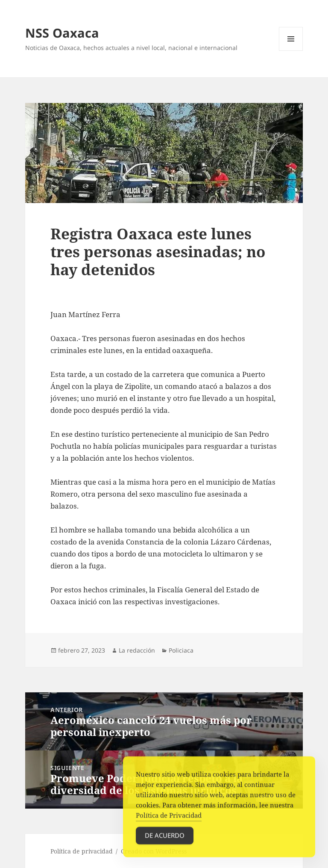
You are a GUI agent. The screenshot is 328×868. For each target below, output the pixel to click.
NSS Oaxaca (62, 33)
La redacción (137, 650)
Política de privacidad (82, 851)
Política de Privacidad (169, 818)
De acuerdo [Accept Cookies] (165, 838)
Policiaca (181, 650)
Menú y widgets (291, 51)
